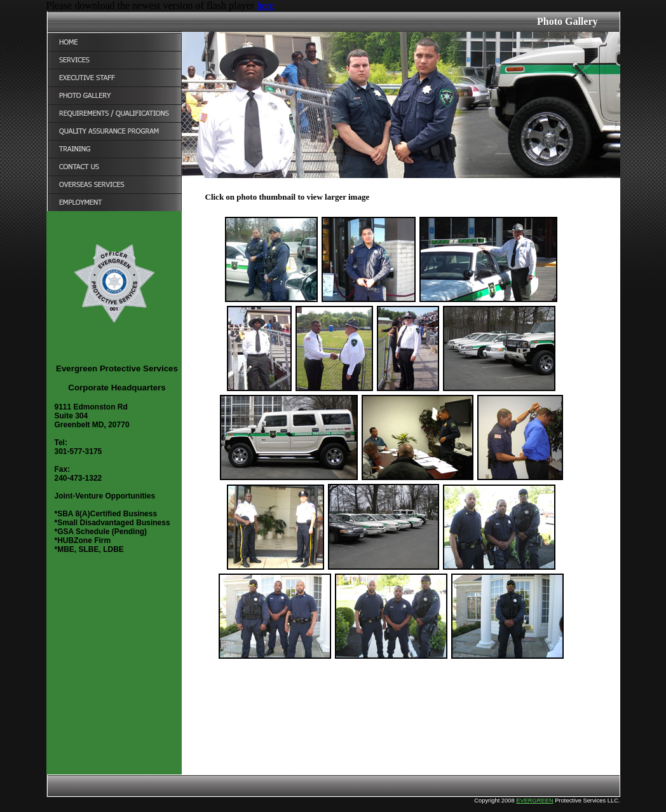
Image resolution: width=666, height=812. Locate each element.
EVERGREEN (535, 801)
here (266, 5)
